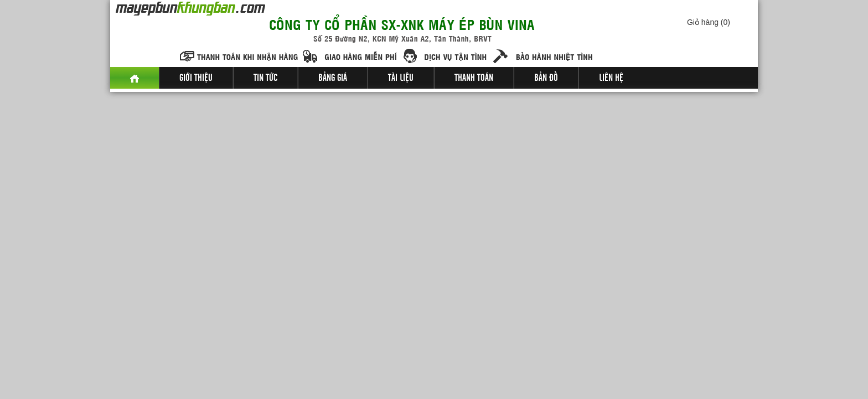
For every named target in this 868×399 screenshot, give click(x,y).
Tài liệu (401, 78)
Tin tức (265, 78)
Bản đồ (546, 78)
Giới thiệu (196, 78)
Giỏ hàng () (709, 22)
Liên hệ (611, 78)
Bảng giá (333, 78)
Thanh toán (474, 78)
